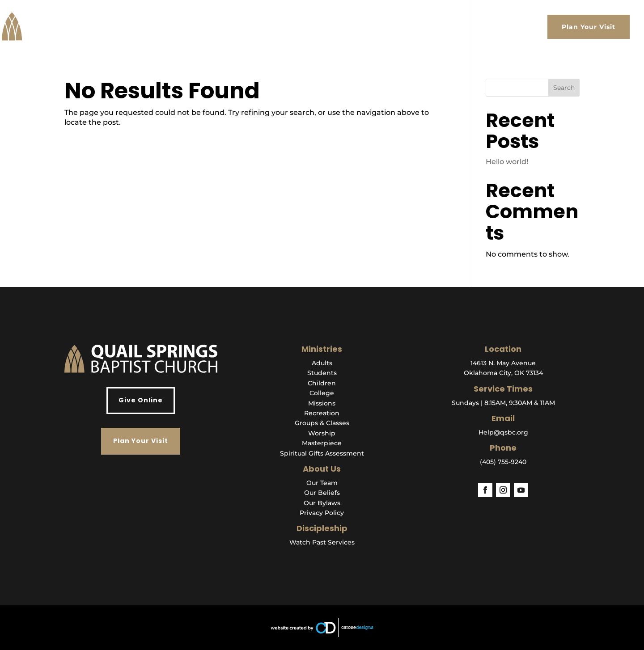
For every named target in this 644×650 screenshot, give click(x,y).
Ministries (401, 27)
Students (322, 373)
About (325, 27)
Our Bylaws (322, 503)
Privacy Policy (322, 513)
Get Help (447, 27)
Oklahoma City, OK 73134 (503, 373)
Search (564, 88)
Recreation (322, 413)
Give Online (141, 400)
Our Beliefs (322, 493)
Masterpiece (322, 443)
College (322, 393)
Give (528, 27)
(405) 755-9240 (503, 462)
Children (322, 383)
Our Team (322, 483)
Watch (360, 27)
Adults (322, 363)
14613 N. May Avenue (503, 363)
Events (487, 27)
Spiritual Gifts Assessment (322, 453)
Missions (322, 403)
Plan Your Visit (589, 27)
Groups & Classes (322, 423)
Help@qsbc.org (503, 432)
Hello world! (507, 162)
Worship (322, 433)
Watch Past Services (322, 542)
